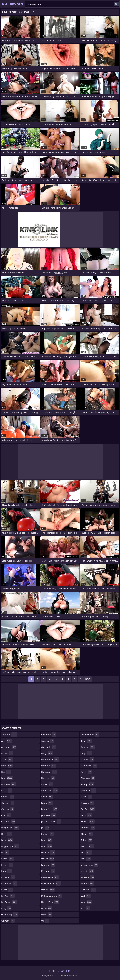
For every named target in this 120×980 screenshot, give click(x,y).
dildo (7, 840)
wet (86, 896)
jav (45, 828)
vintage (87, 883)
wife (86, 902)
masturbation (51, 883)
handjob (49, 766)
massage (48, 871)
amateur (9, 735)
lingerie (48, 865)
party (86, 772)
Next (88, 679)
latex (46, 840)
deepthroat (10, 828)
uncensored (90, 865)
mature (48, 890)
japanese (49, 815)
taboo (87, 840)
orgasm (88, 747)
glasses (48, 741)
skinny (87, 834)
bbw (7, 778)
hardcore (49, 772)
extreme (8, 877)
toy (86, 859)
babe (7, 766)
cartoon (8, 803)
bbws (7, 790)
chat (6, 815)
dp (5, 852)
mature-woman (52, 896)
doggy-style (10, 846)
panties (87, 759)
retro (86, 797)
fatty (6, 908)
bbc (6, 772)
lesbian (48, 852)
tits (86, 852)
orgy (87, 753)
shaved (88, 821)
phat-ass (88, 778)
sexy (86, 815)
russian (88, 803)
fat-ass (8, 896)
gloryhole (49, 747)
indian (47, 784)
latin (47, 846)
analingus (9, 747)
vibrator (88, 877)
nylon (47, 914)
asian (7, 759)
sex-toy (88, 809)
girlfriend (49, 735)
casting (8, 809)
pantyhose (89, 766)
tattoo (87, 846)
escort (7, 865)
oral (86, 741)
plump (87, 784)
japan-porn (49, 809)
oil (45, 921)
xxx (85, 908)
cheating (8, 821)
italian (47, 797)
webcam (88, 890)
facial (7, 890)
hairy (47, 753)
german (8, 921)
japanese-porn (51, 821)
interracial (49, 790)
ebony (7, 859)
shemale (88, 828)
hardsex (48, 778)
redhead (89, 790)
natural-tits (50, 902)
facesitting (9, 883)
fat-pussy (9, 902)
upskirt (87, 871)
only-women (90, 735)
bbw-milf (9, 784)
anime (7, 753)
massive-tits (50, 877)
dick (6, 834)
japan (47, 803)
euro (7, 871)
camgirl (8, 797)
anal (7, 741)
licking (48, 859)
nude (47, 908)
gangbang (10, 914)
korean (47, 834)
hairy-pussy (50, 759)
